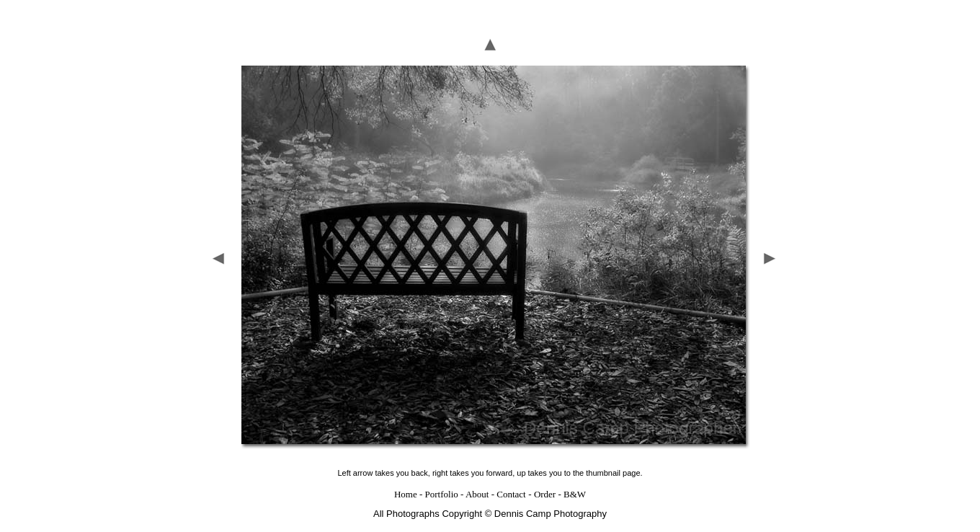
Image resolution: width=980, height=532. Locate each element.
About (477, 488)
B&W (575, 488)
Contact (511, 488)
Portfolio (442, 488)
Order (545, 488)
